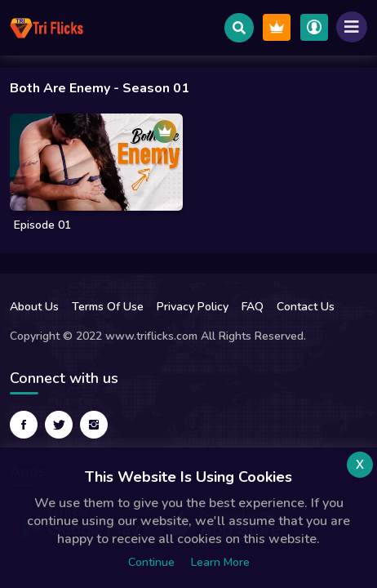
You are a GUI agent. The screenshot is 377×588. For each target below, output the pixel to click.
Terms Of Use (108, 307)
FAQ (253, 307)
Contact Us (306, 307)
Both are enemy (60, 88)
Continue (151, 562)
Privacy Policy (193, 307)
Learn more (220, 562)
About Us (34, 307)
